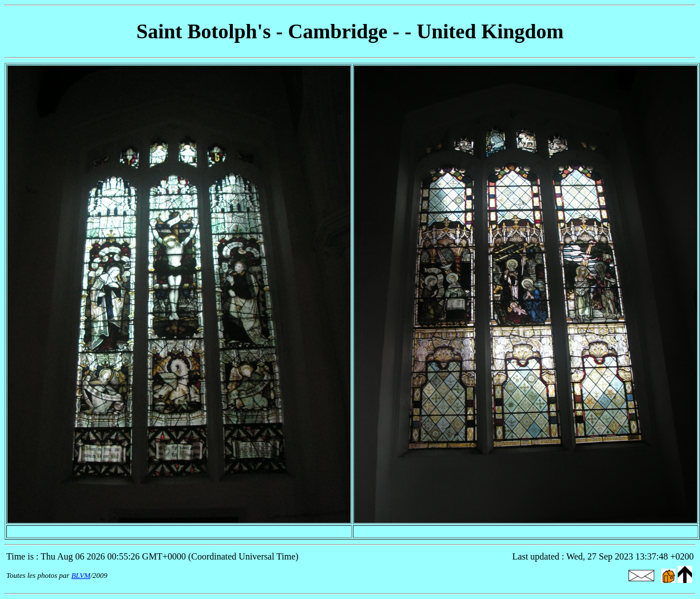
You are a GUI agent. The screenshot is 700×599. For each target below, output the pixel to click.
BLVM (81, 575)
